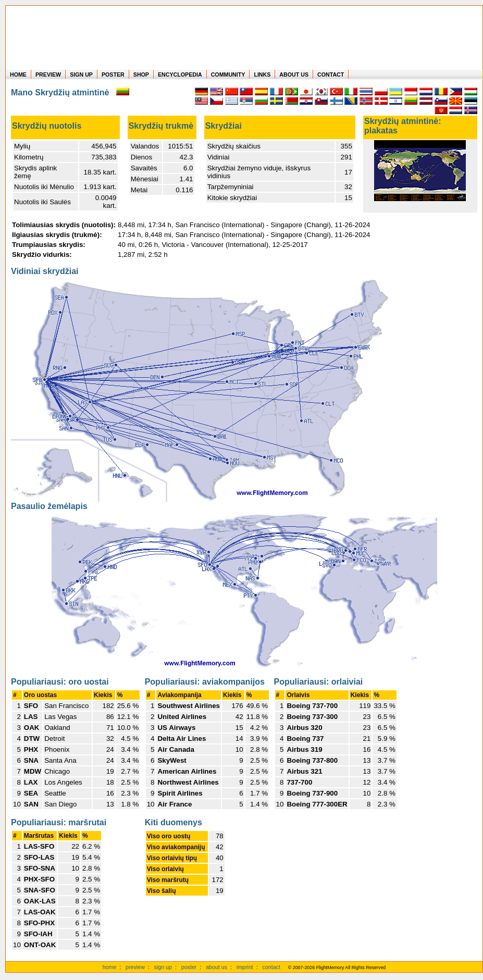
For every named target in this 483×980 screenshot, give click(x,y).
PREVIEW (48, 75)
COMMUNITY (228, 75)
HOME (18, 75)
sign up (163, 967)
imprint (245, 967)
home (110, 967)
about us (216, 967)
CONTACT (331, 75)
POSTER (113, 75)
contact (271, 967)
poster (189, 967)
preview (135, 967)
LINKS (262, 75)
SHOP (141, 75)
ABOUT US (294, 75)
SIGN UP (81, 75)
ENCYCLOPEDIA (180, 75)
